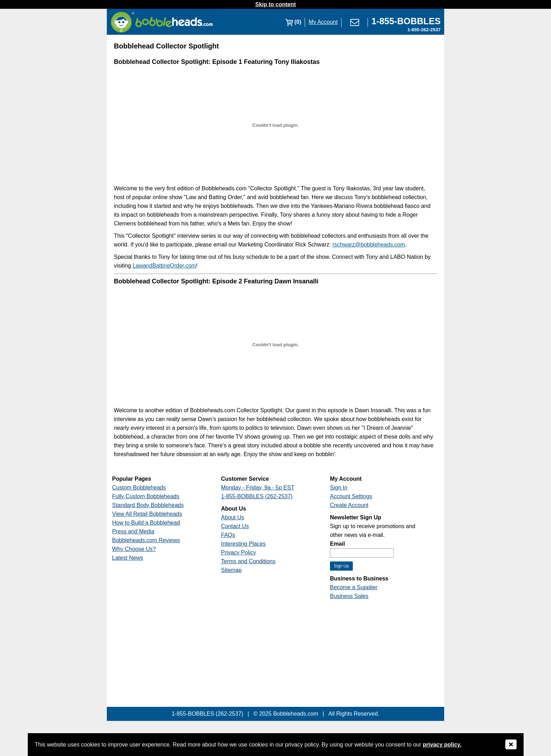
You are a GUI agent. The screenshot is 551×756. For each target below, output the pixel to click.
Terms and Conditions (248, 561)
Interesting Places (243, 544)
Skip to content (275, 4)
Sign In (339, 488)
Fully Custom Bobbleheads (146, 496)
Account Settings (351, 496)
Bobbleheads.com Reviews (146, 540)
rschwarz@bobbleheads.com (369, 245)
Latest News (128, 558)
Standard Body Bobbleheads (148, 505)
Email (338, 544)
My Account (323, 22)
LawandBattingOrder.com (164, 266)
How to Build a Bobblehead (146, 523)
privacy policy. (442, 745)
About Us (233, 517)
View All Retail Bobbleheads (147, 514)
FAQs (228, 535)
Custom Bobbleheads (139, 488)
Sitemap (231, 570)
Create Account (349, 505)
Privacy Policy (239, 553)
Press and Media (133, 531)
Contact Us (235, 526)
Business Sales (349, 596)
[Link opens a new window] (406, 22)
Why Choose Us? (134, 549)
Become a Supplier (354, 587)
